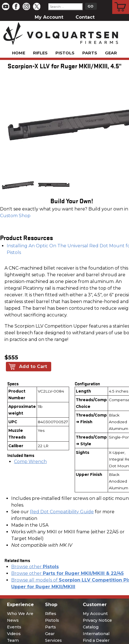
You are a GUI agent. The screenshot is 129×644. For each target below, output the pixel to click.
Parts (90, 53)
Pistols (65, 53)
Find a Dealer (96, 640)
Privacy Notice (97, 620)
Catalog (91, 627)
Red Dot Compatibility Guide (62, 512)
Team (13, 640)
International (96, 634)
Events (14, 627)
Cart (121, 1)
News (13, 620)
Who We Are (20, 614)
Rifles (40, 53)
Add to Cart (33, 366)
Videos (14, 634)
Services (53, 640)
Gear (111, 53)
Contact (85, 17)
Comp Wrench (30, 462)
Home (19, 53)
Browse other (35, 567)
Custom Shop (15, 216)
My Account (49, 17)
